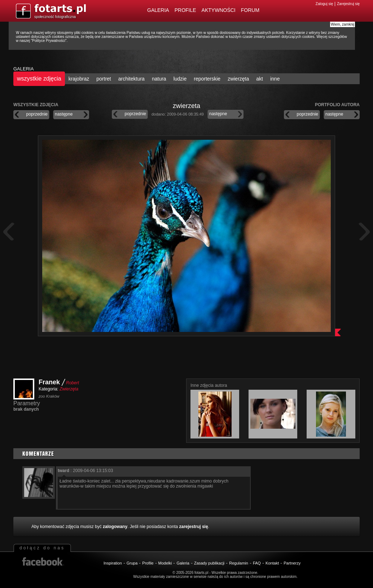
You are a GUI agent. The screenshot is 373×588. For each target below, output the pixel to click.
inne (275, 79)
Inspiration (113, 563)
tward (63, 471)
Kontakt (272, 563)
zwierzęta (238, 79)
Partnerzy (292, 563)
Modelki (165, 563)
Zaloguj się (324, 4)
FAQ (257, 563)
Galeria (158, 10)
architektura (131, 79)
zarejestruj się (194, 527)
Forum (250, 10)
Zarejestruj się (348, 4)
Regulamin (239, 563)
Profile (185, 10)
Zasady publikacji (209, 563)
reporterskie (207, 79)
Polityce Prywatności (49, 41)
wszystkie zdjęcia (39, 79)
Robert (73, 383)
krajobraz (79, 79)
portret (104, 79)
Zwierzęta (69, 389)
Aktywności (219, 10)
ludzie (180, 79)
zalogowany (115, 527)
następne (64, 114)
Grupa (132, 563)
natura (159, 79)
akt (260, 79)
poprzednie (37, 114)
